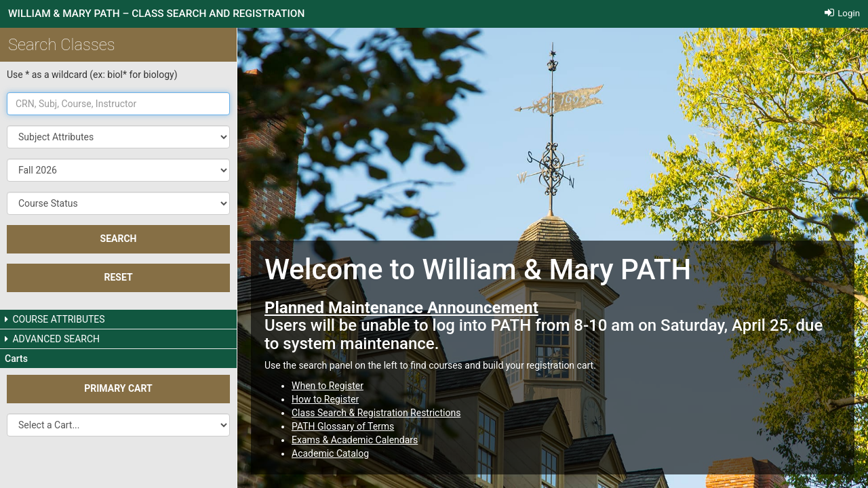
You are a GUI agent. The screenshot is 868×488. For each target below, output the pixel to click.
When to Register (328, 386)
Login (842, 13)
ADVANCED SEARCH (52, 339)
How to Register (325, 399)
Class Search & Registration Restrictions (376, 413)
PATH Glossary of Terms (343, 426)
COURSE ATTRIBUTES (55, 319)
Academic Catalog (330, 453)
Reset (118, 277)
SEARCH (119, 239)
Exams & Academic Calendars (355, 440)
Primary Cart (118, 388)
